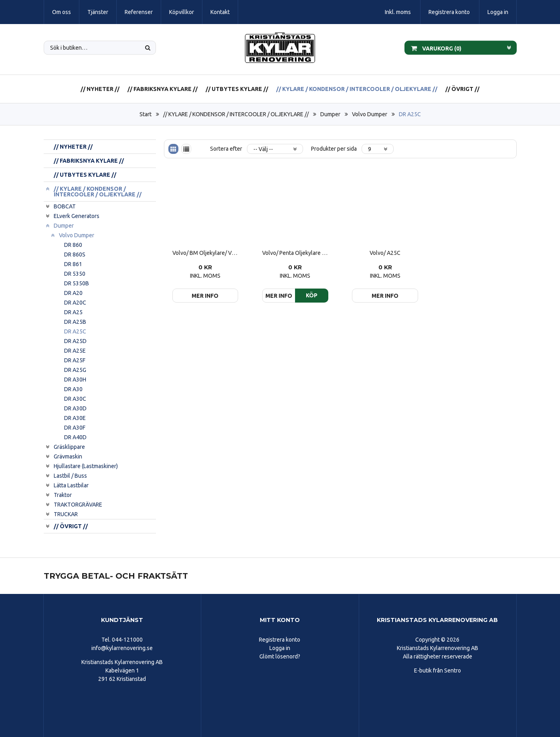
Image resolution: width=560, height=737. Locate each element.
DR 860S (75, 254)
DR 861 (73, 264)
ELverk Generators (77, 216)
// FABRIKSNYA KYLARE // (163, 89)
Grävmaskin (68, 456)
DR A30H (75, 380)
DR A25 (73, 312)
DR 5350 (75, 274)
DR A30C (75, 399)
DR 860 (73, 245)
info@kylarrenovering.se (122, 648)
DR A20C (75, 303)
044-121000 (127, 640)
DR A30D (75, 408)
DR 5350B (77, 283)
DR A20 (73, 293)
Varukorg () (436, 48)
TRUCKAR (66, 514)
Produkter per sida (334, 149)
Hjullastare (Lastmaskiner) (86, 466)
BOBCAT (65, 206)
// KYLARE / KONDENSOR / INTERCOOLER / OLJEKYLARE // (357, 89)
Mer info (205, 296)
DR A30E (75, 418)
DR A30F (75, 428)
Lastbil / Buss (70, 476)
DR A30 (73, 389)
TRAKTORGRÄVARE (78, 505)
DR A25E (75, 351)
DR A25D (75, 341)
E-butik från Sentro (438, 670)
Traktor (63, 495)
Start (146, 114)
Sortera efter (226, 149)
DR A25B (75, 322)
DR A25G (75, 370)
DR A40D (75, 437)
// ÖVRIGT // (462, 89)
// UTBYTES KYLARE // (237, 89)
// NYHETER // (100, 89)
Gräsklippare (69, 447)
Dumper (330, 114)
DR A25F (75, 360)
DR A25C (410, 114)
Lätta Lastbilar (71, 485)
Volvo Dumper (370, 114)
